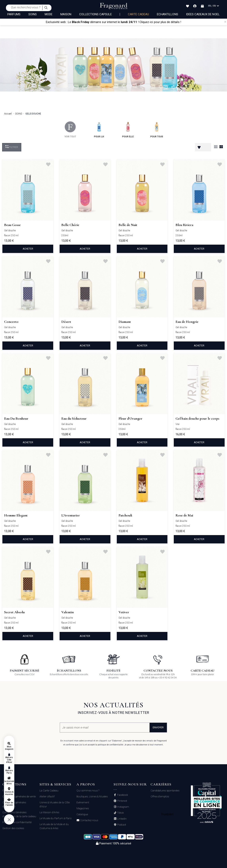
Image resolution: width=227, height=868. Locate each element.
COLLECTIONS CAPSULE (96, 14)
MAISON (66, 14)
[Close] (225, 22)
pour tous (157, 130)
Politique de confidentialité (17, 822)
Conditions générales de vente (19, 796)
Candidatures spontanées (165, 791)
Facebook (122, 795)
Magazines (83, 808)
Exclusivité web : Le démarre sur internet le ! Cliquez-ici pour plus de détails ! (113, 22)
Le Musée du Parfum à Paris (56, 818)
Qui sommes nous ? (88, 791)
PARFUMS (14, 14)
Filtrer (12, 147)
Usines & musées (9, 793)
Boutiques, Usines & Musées (92, 796)
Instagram (123, 807)
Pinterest (122, 801)
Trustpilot (167, 814)
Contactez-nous (89, 820)
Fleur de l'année (9, 804)
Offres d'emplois (160, 796)
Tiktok (120, 813)
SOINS (33, 14)
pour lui (99, 130)
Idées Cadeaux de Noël (203, 14)
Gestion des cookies (13, 828)
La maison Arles (9, 782)
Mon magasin (9, 748)
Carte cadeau (138, 14)
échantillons (168, 14)
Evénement (83, 802)
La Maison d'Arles (49, 812)
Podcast (121, 825)
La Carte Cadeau (49, 791)
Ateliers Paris (9, 772)
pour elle (128, 130)
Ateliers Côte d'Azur (9, 760)
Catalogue (82, 814)
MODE (49, 14)
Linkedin (122, 819)
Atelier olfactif (47, 796)
